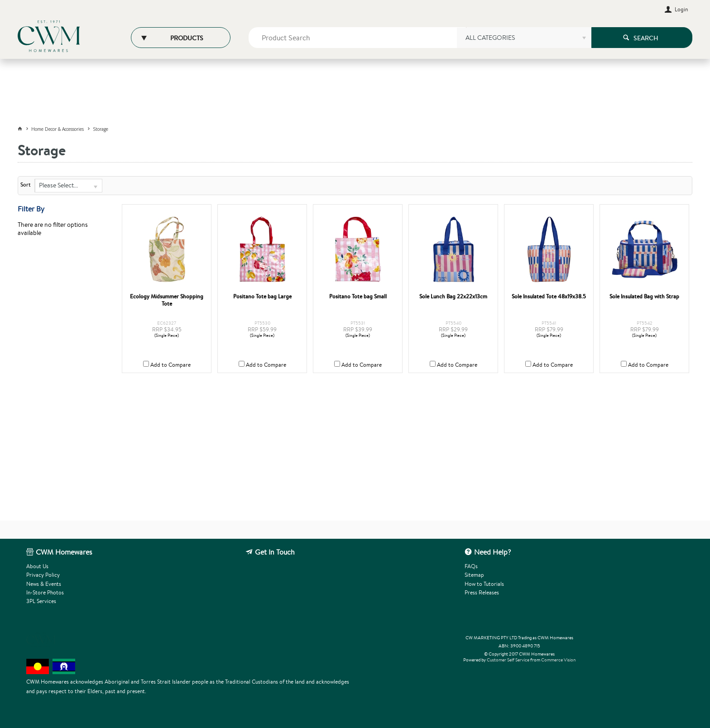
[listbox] (524, 41)
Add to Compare (170, 365)
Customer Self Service (508, 660)
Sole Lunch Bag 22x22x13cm (453, 297)
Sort (26, 185)
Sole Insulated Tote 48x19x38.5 (549, 297)
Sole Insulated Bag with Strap (644, 297)
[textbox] (357, 38)
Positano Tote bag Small (358, 297)
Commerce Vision (558, 660)
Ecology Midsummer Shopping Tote (167, 300)
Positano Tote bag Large (262, 297)
